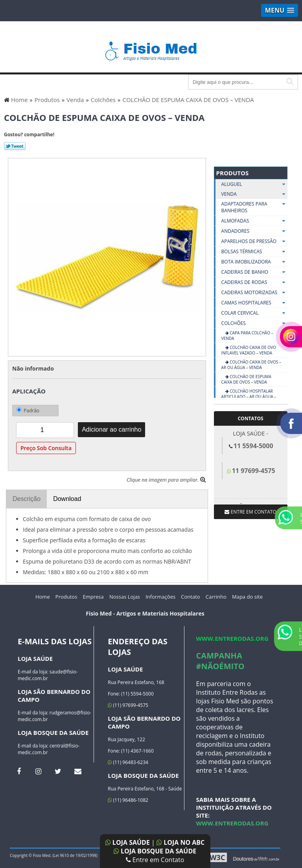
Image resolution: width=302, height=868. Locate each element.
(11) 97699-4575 (128, 705)
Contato (190, 597)
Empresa (93, 597)
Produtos (233, 173)
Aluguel (254, 184)
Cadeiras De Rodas (254, 282)
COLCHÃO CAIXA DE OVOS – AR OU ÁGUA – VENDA (251, 365)
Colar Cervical (254, 313)
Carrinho (216, 597)
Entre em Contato (155, 860)
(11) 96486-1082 (128, 800)
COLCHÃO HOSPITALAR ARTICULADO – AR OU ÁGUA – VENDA (249, 397)
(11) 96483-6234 (128, 762)
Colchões (254, 323)
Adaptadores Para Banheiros (254, 207)
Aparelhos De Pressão (254, 241)
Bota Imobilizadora (254, 262)
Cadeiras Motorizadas (254, 293)
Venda (254, 194)
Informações (160, 597)
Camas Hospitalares (254, 303)
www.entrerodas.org (232, 638)
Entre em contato (250, 512)
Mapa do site (247, 597)
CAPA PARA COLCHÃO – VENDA (247, 336)
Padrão (28, 411)
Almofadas (254, 221)
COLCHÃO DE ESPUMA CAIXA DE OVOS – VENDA (246, 379)
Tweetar (15, 146)
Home (43, 597)
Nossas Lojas (125, 597)
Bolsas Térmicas (254, 252)
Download (67, 499)
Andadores (254, 231)
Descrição (27, 499)
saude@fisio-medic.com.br (48, 675)
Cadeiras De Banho (254, 272)
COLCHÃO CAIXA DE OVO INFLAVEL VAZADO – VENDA (249, 350)
